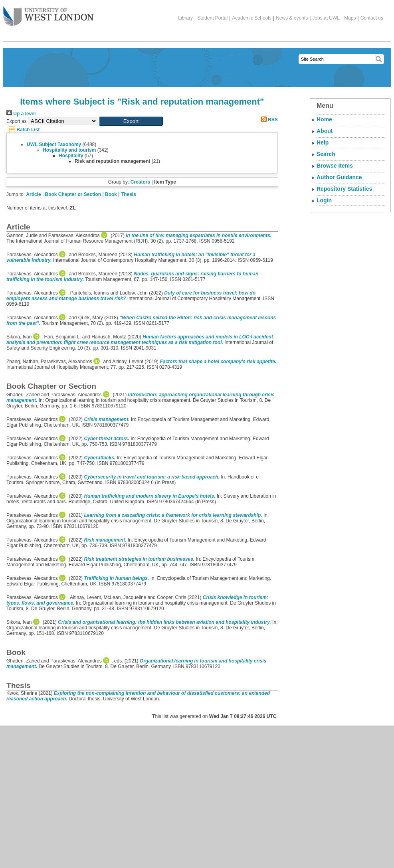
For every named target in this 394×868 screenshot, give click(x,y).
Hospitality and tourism (69, 150)
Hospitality (71, 156)
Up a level (21, 114)
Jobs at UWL (326, 18)
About (325, 131)
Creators (140, 182)
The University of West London (49, 13)
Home (324, 119)
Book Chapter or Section (73, 194)
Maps (350, 18)
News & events (292, 18)
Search (326, 154)
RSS (268, 120)
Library (185, 18)
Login (324, 200)
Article (33, 194)
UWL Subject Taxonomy (54, 144)
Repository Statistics (344, 189)
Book (111, 194)
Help (323, 142)
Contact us (372, 18)
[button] (131, 121)
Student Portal (212, 18)
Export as (17, 121)
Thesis (129, 194)
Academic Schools (252, 18)
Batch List (23, 130)
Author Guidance (339, 177)
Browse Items (335, 166)
